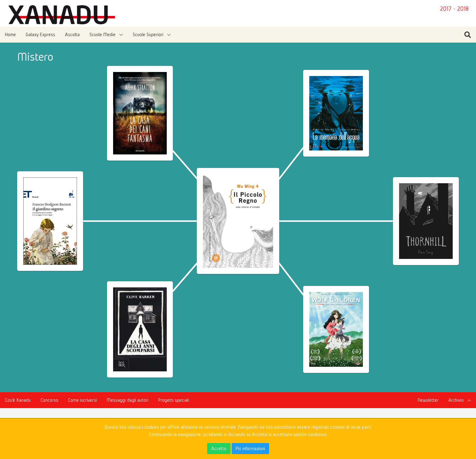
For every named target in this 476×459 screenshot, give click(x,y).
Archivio (456, 400)
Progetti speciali (174, 400)
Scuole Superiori (148, 34)
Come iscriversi (82, 400)
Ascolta (72, 34)
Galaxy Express (40, 34)
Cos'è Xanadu (18, 400)
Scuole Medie (103, 34)
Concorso (49, 400)
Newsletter (428, 400)
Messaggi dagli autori (128, 400)
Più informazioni (250, 448)
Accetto (219, 448)
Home (10, 34)
